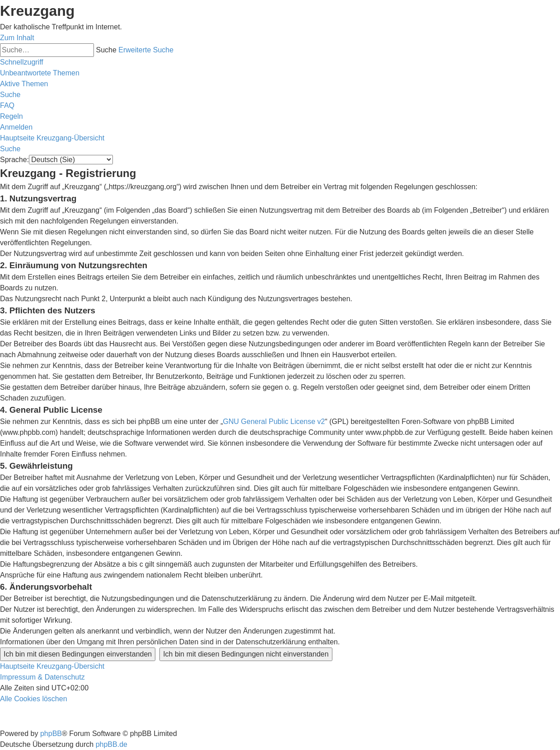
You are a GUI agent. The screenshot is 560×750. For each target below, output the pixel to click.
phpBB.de (112, 744)
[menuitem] (40, 73)
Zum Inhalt (17, 38)
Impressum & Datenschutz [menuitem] (42, 677)
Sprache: (14, 160)
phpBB (51, 734)
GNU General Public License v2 (274, 422)
